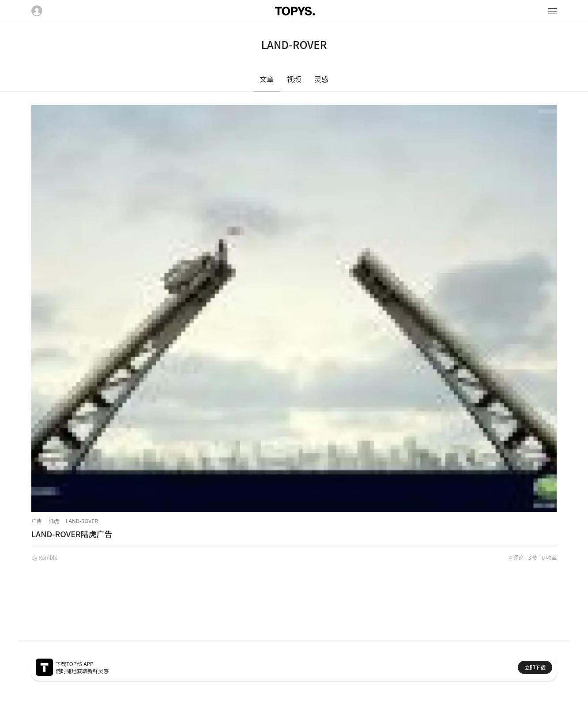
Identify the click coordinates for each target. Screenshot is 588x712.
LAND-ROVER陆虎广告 (72, 534)
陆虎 (54, 521)
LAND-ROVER (82, 521)
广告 (37, 521)
